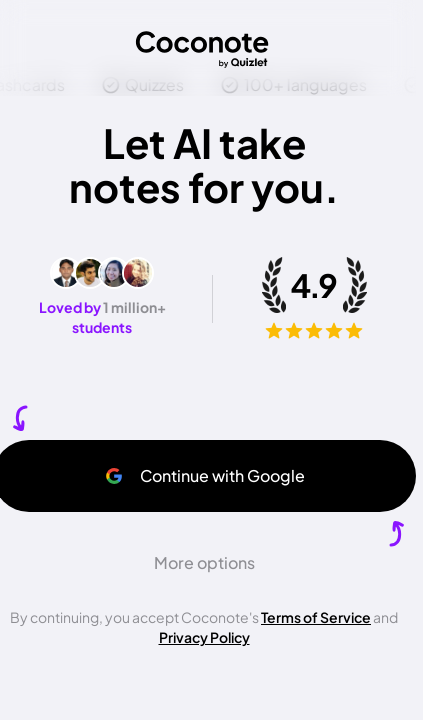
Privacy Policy (204, 637)
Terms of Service (316, 617)
